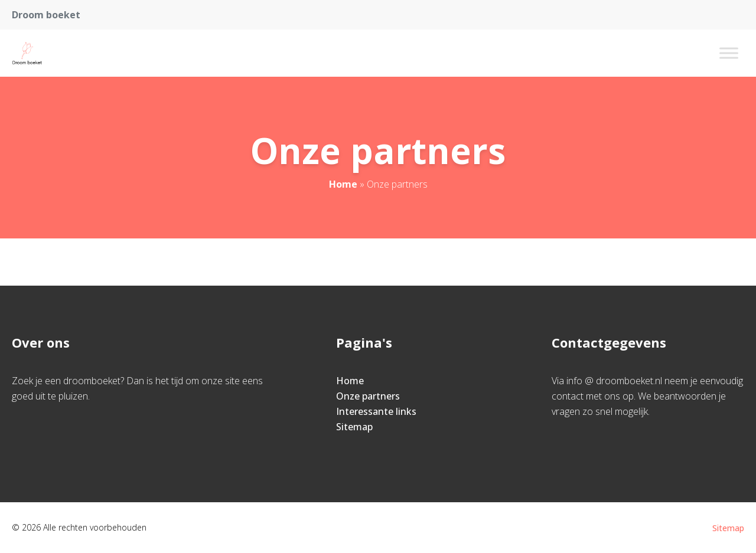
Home (343, 184)
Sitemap (354, 427)
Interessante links (376, 411)
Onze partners (368, 396)
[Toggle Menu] (729, 53)
